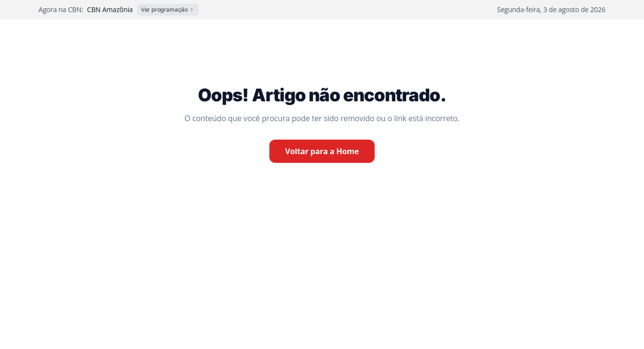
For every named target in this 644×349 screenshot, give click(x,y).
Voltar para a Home (322, 151)
